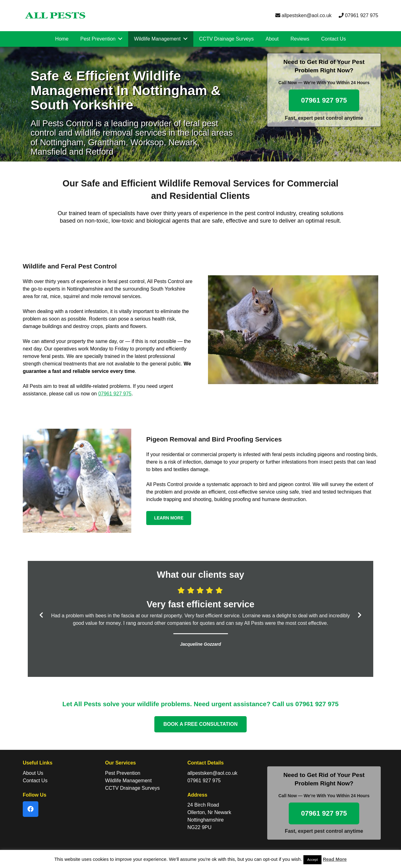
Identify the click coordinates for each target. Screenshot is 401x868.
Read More (335, 859)
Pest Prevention (123, 773)
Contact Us (35, 781)
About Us (33, 773)
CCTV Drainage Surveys (132, 788)
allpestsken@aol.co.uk (304, 15)
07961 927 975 (358, 15)
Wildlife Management (128, 781)
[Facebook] (31, 809)
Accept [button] (312, 860)
